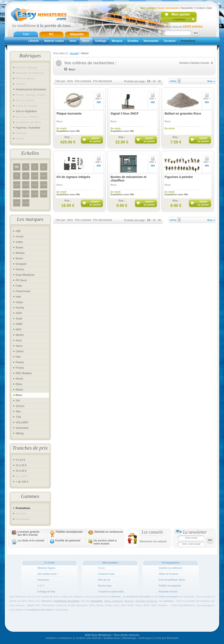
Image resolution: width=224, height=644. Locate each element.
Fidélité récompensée (170, 586)
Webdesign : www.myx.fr (138, 638)
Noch (19, 340)
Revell (19, 379)
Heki (18, 297)
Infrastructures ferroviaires (31, 89)
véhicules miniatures (146, 601)
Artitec (19, 242)
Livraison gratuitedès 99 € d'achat (29, 533)
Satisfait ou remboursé (109, 532)
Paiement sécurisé (168, 592)
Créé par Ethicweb (167, 638)
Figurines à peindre (179, 177)
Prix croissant (83, 81)
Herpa (19, 302)
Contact (200, 8)
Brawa (19, 248)
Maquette (77, 34)
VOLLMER (22, 422)
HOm (44, 176)
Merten (20, 335)
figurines (129, 601)
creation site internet (88, 638)
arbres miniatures (114, 601)
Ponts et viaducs (25, 79)
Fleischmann (23, 291)
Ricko (19, 384)
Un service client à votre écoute (105, 542)
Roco (19, 395)
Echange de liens (46, 592)
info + (99, 97)
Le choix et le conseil (31, 541)
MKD (19, 330)
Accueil (74, 53)
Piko (18, 357)
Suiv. (211, 81)
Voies (73, 41)
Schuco (20, 406)
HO (17, 167)
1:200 (26, 185)
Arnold (20, 237)
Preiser (20, 362)
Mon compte (148, 8)
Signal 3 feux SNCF (125, 113)
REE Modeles (24, 373)
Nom (70, 81)
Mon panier (181, 14)
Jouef (19, 319)
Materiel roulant (54, 41)
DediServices (112, 638)
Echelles (133, 41)
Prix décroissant (102, 81)
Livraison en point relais (111, 592)
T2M (18, 417)
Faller (19, 286)
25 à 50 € (21, 471)
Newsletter (187, 8)
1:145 (26, 194)
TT (17, 176)
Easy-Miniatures (25, 275)
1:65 (17, 203)
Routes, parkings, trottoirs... (32, 95)
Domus (20, 269)
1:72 (35, 185)
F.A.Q (101, 568)
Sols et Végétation (26, 111)
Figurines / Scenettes (28, 128)
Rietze (19, 390)
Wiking (20, 433)
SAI (18, 401)
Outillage (101, 41)
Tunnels (20, 84)
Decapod (21, 264)
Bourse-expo (105, 586)
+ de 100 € (22, 482)
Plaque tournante (69, 113)
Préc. (173, 81)
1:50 (35, 176)
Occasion (170, 41)
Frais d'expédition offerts (172, 580)
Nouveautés (151, 41)
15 (149, 81)
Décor (86, 41)
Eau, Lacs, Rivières (27, 117)
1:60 (44, 194)
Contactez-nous (106, 574)
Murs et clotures (25, 100)
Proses (20, 368)
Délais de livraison (169, 574)
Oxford (20, 351)
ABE (18, 231)
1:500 (26, 203)
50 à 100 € (22, 476)
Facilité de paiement (68, 541)
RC (51, 34)
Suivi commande (168, 8)
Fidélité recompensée (69, 532)
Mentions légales (47, 568)
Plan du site (104, 580)
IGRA (19, 313)
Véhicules (21, 133)
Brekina (20, 253)
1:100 (17, 185)
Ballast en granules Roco (183, 113)
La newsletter (195, 532)
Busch (19, 258)
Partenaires (43, 580)
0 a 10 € (20, 460)
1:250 (44, 185)
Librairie (34, 41)
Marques (117, 41)
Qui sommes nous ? (48, 574)
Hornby (20, 308)
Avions (20, 139)
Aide (209, 8)
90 (159, 81)
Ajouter (95, 140)
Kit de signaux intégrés (73, 177)
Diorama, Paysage (27, 68)
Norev (19, 346)
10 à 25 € (21, 465)
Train (26, 34)
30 (154, 81)
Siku (18, 412)
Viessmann (22, 428)
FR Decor (21, 280)
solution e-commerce (59, 638)
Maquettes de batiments (30, 73)
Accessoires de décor (28, 122)
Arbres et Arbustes (27, 106)
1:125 (35, 194)
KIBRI (19, 324)
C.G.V (41, 586)
